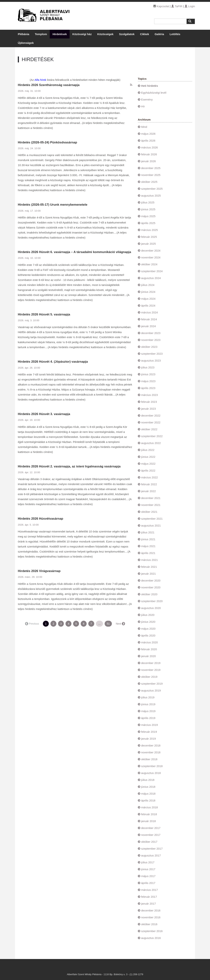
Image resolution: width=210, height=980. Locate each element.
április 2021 (148, 553)
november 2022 (151, 422)
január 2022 (149, 491)
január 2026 (149, 161)
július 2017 (148, 862)
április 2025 (148, 223)
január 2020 (149, 656)
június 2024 (148, 292)
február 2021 (149, 567)
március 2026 (150, 147)
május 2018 (148, 794)
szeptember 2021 (152, 519)
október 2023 (149, 347)
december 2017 (151, 828)
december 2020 (151, 580)
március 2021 (150, 560)
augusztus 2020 (151, 608)
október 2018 (149, 759)
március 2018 (150, 807)
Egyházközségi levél (154, 93)
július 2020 (148, 615)
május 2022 (148, 464)
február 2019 (149, 732)
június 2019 (148, 704)
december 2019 (151, 663)
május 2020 (148, 629)
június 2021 (148, 539)
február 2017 (149, 897)
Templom (41, 34)
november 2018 (151, 752)
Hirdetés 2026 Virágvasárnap (39, 571)
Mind (144, 127)
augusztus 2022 (151, 443)
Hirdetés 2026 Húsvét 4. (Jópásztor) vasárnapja (53, 362)
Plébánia (24, 34)
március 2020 (150, 642)
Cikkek (145, 34)
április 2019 (148, 718)
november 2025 (151, 175)
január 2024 (149, 326)
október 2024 (149, 264)
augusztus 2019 (151, 690)
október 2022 (149, 429)
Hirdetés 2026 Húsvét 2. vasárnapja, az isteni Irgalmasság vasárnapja (69, 466)
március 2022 (150, 477)
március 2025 (150, 230)
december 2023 (151, 333)
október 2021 (149, 512)
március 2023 (150, 395)
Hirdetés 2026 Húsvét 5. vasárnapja (44, 314)
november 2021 (151, 505)
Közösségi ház (82, 34)
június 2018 (148, 787)
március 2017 (150, 890)
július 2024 (148, 285)
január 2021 (149, 574)
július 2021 (148, 532)
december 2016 (151, 910)
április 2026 (148, 141)
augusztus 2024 (151, 278)
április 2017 (148, 883)
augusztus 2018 (151, 773)
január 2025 (149, 244)
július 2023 (148, 367)
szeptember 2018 (152, 766)
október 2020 (149, 594)
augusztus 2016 (151, 938)
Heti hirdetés (150, 86)
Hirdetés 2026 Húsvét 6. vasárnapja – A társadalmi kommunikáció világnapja (74, 252)
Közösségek (105, 34)
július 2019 (148, 697)
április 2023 (148, 388)
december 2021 (151, 498)
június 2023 (148, 374)
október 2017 (149, 842)
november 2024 (151, 257)
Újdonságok (26, 43)
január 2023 (149, 409)
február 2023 (149, 402)
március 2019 (150, 725)
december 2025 (151, 168)
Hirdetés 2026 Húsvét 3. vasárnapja (44, 414)
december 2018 (151, 745)
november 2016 (151, 917)
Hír (143, 106)
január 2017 (149, 904)
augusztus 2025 (151, 196)
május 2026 (148, 134)
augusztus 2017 (151, 855)
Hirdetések (60, 34)
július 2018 (148, 780)
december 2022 (151, 416)
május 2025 (148, 216)
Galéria (159, 34)
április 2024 (148, 306)
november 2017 (151, 835)
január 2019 (149, 739)
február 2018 (149, 814)
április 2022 (148, 470)
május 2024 (148, 299)
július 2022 (148, 450)
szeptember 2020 (152, 601)
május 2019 (148, 711)
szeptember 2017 (152, 849)
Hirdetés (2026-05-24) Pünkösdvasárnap (47, 142)
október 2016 (149, 924)
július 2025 (148, 202)
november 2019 (151, 670)
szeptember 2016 (152, 931)
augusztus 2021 (151, 525)
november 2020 (151, 587)
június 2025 (148, 209)
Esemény (147, 99)
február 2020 (149, 649)
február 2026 (149, 154)
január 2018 (149, 821)
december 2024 (151, 251)
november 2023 (151, 340)
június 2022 (148, 457)
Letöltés (175, 34)
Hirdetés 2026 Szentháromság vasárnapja (49, 85)
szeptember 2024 (152, 271)
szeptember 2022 (152, 436)
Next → (120, 624)
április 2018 (148, 800)
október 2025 (149, 182)
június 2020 (148, 622)
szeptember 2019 (152, 684)
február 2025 (149, 237)
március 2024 (150, 312)
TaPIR (177, 6)
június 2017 (148, 869)
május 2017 (148, 876)
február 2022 (149, 484)
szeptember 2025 (152, 189)
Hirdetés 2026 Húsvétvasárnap (41, 519)
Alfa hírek (40, 80)
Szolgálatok (127, 34)
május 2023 (148, 381)
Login (190, 6)
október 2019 (149, 677)
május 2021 (148, 546)
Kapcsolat (163, 6)
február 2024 (149, 319)
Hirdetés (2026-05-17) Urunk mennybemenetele (53, 205)
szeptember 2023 (152, 354)
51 (108, 624)
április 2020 (148, 635)
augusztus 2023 (151, 361)
